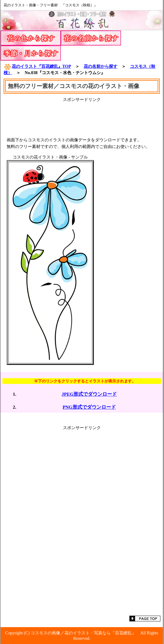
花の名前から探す (101, 66)
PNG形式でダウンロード (89, 407)
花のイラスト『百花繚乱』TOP (37, 66)
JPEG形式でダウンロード (89, 394)
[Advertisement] (82, 118)
